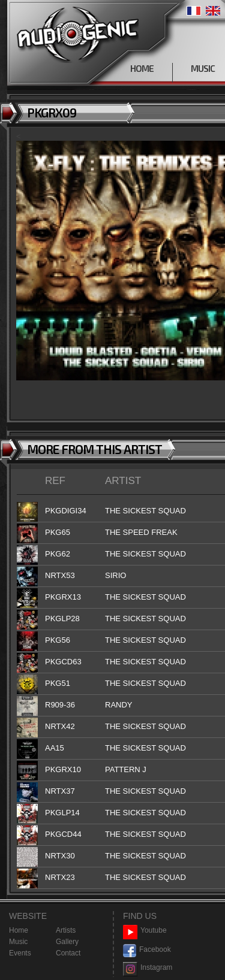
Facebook (147, 950)
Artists (66, 930)
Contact (68, 953)
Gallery (67, 942)
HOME (142, 68)
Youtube (145, 931)
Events (20, 953)
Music (18, 942)
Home (19, 930)
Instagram (148, 968)
